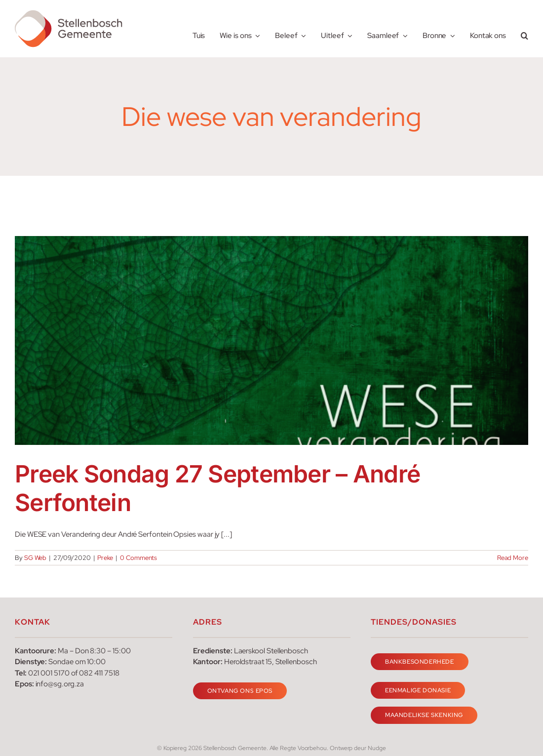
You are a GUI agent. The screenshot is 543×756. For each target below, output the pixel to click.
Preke (105, 558)
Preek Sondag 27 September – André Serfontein (217, 488)
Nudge (377, 748)
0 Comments (138, 558)
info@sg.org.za (60, 684)
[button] (524, 29)
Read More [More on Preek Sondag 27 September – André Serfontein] (513, 558)
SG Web (36, 558)
